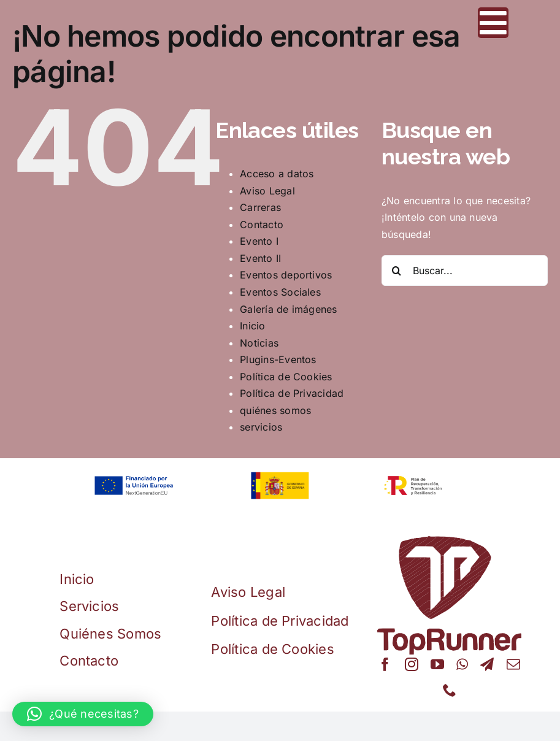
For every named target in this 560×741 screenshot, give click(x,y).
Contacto (262, 225)
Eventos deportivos (286, 275)
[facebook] (385, 664)
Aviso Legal (267, 191)
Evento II (260, 258)
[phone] (450, 690)
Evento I (259, 241)
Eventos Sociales (280, 292)
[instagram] (412, 664)
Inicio (252, 326)
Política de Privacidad (292, 393)
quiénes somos (275, 410)
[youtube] (437, 664)
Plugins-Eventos (278, 359)
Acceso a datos (277, 174)
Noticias (259, 343)
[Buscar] (397, 271)
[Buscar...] (465, 271)
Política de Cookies (286, 377)
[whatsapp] (462, 664)
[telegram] (487, 664)
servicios (261, 427)
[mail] (513, 664)
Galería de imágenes (289, 309)
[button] (83, 714)
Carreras (260, 207)
